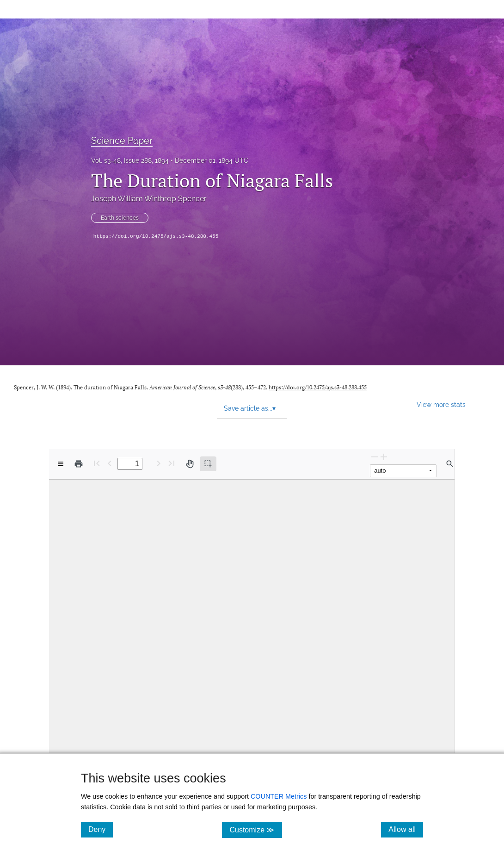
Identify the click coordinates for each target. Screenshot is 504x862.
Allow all (406, 829)
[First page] (97, 463)
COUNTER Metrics (279, 796)
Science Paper (122, 141)
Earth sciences (120, 218)
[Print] (79, 464)
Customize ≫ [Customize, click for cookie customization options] (255, 829)
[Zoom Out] (375, 457)
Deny (101, 829)
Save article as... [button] (250, 408)
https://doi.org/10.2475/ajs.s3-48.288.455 (156, 236)
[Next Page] (159, 463)
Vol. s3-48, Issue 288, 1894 (130, 160)
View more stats (441, 404)
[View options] (61, 464)
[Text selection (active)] (208, 464)
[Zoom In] (384, 457)
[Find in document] (450, 464)
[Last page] (172, 463)
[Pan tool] (190, 464)
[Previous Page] (110, 463)
